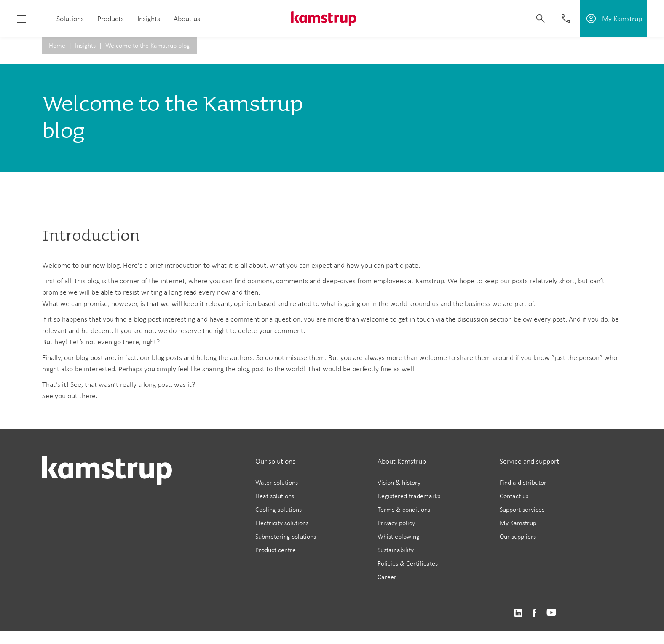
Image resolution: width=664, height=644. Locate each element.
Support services (522, 509)
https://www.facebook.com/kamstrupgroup (534, 613)
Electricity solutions (282, 523)
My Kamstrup (518, 523)
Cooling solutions (278, 509)
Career (387, 577)
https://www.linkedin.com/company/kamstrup (518, 613)
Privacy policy (396, 523)
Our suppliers (518, 536)
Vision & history (399, 482)
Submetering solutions (286, 536)
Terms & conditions (404, 509)
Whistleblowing (399, 536)
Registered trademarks (409, 496)
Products (111, 19)
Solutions (70, 19)
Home (57, 45)
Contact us (514, 496)
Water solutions (277, 482)
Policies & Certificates (408, 563)
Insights (149, 19)
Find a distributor (523, 482)
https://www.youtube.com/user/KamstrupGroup (552, 613)
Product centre (276, 550)
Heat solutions (275, 496)
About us (187, 19)
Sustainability (396, 550)
